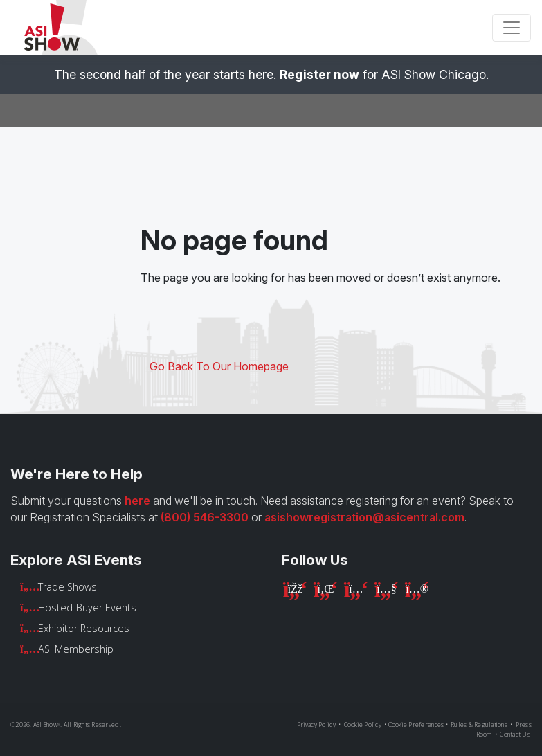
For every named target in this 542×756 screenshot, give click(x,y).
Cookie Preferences (416, 724)
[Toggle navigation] (512, 28)
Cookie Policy (363, 724)
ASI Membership (76, 649)
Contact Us (515, 734)
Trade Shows (67, 587)
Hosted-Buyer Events (87, 607)
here (137, 501)
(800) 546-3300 (205, 517)
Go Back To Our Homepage (219, 366)
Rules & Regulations (479, 724)
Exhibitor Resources (84, 628)
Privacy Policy (316, 724)
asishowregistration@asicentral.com (364, 517)
